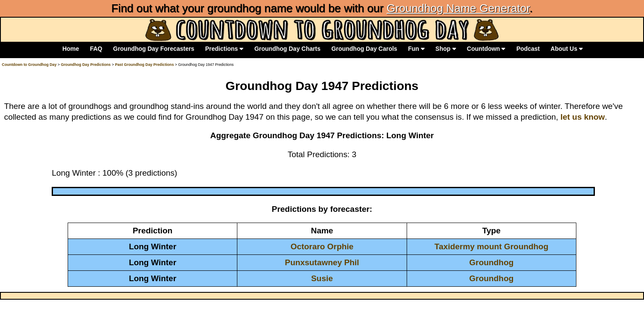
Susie (322, 278)
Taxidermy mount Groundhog (492, 246)
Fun (416, 49)
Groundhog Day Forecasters (154, 49)
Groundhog (491, 262)
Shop (446, 49)
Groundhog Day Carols (364, 49)
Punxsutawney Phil (322, 262)
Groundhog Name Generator (458, 8)
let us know (583, 117)
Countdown (486, 49)
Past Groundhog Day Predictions (145, 65)
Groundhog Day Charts (287, 49)
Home (71, 49)
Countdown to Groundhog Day (29, 65)
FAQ (96, 49)
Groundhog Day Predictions (86, 65)
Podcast (528, 49)
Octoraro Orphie (322, 246)
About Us (567, 49)
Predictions (224, 49)
